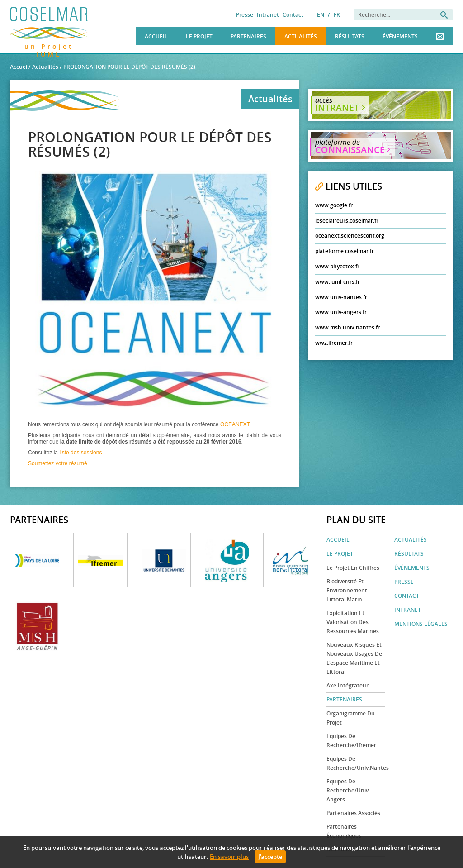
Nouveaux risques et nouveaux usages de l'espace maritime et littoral (354, 658)
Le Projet (199, 36)
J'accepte (270, 857)
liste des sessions (80, 453)
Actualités (301, 36)
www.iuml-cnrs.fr (338, 282)
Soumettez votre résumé (58, 463)
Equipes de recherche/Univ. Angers (348, 790)
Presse (245, 15)
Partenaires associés (353, 813)
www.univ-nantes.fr (341, 297)
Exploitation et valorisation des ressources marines (353, 622)
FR (337, 15)
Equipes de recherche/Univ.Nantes (356, 763)
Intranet (268, 15)
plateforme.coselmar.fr (345, 251)
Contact (293, 15)
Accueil (156, 36)
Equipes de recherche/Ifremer (351, 741)
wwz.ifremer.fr (334, 343)
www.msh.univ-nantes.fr (347, 327)
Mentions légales (421, 624)
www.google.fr (334, 205)
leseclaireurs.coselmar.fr (347, 221)
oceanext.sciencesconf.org (350, 236)
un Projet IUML (49, 45)
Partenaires (248, 36)
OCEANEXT (235, 424)
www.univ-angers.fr (341, 312)
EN (321, 15)
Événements (400, 36)
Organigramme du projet (351, 718)
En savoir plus (229, 857)
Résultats (350, 36)
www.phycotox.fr (337, 266)
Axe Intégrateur (347, 685)
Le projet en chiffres (353, 568)
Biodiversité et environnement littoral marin (347, 590)
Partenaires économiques (344, 831)
